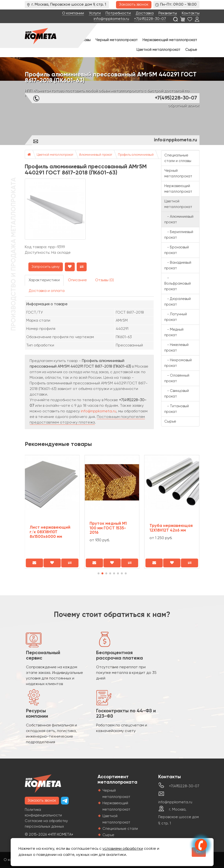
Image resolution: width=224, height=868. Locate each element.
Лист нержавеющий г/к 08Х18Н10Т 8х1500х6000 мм (50, 532)
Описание (77, 280)
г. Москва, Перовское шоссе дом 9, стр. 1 (178, 816)
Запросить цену (46, 267)
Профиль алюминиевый (136, 155)
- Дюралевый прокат (178, 302)
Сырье (191, 50)
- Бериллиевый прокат (179, 235)
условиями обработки (123, 849)
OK (199, 852)
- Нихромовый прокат (178, 363)
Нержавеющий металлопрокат (170, 40)
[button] (99, 573)
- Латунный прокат (176, 317)
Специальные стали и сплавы (178, 158)
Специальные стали (120, 829)
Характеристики (44, 280)
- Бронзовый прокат (177, 250)
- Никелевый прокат (176, 348)
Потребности (118, 13)
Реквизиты (168, 13)
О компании (73, 13)
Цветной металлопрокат (158, 50)
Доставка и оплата (47, 291)
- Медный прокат (174, 332)
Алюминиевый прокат (96, 155)
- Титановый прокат (177, 409)
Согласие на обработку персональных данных (46, 824)
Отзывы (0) (104, 280)
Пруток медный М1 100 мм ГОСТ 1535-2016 (108, 528)
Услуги (95, 13)
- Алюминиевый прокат (179, 219)
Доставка (145, 13)
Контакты (191, 13)
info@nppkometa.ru (111, 19)
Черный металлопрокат (116, 40)
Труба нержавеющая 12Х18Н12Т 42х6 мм (171, 528)
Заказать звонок (134, 5)
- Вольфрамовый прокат (178, 284)
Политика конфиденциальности (43, 813)
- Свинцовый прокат (177, 394)
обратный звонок (184, 106)
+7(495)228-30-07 (150, 19)
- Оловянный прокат (177, 378)
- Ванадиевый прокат (178, 265)
